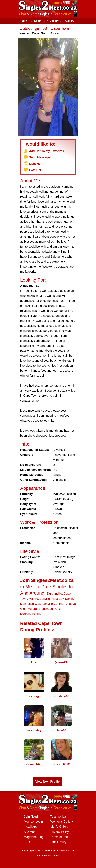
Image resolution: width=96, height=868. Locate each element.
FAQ (27, 842)
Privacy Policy (60, 832)
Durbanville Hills (31, 614)
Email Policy (59, 842)
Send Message (40, 157)
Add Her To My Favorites (47, 151)
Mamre (33, 599)
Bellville (45, 599)
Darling (70, 599)
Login (38, 21)
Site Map (30, 832)
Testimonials (59, 817)
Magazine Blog (34, 837)
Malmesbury (28, 604)
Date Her (35, 170)
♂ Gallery (69, 21)
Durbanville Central (50, 604)
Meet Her (35, 164)
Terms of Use (59, 837)
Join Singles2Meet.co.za (47, 580)
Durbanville (54, 594)
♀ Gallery (53, 21)
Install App (31, 827)
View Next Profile (48, 782)
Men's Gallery (59, 827)
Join (24, 21)
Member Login (33, 822)
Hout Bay (58, 599)
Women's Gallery (62, 822)
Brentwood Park (49, 609)
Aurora (32, 609)
